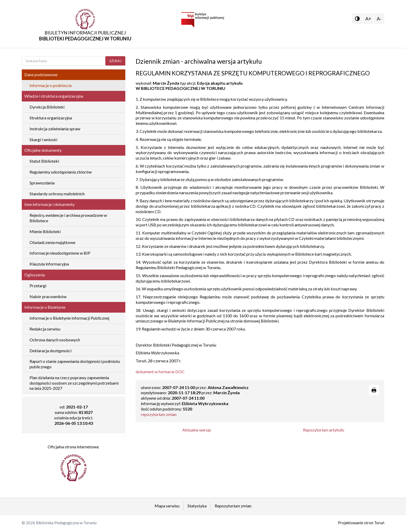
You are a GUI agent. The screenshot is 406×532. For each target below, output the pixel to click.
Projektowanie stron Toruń (361, 523)
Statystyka (197, 506)
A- (379, 19)
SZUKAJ (115, 61)
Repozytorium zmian (233, 506)
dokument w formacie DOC (160, 372)
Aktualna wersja (197, 430)
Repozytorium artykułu (324, 430)
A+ (368, 19)
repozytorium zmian (159, 414)
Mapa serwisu (167, 506)
